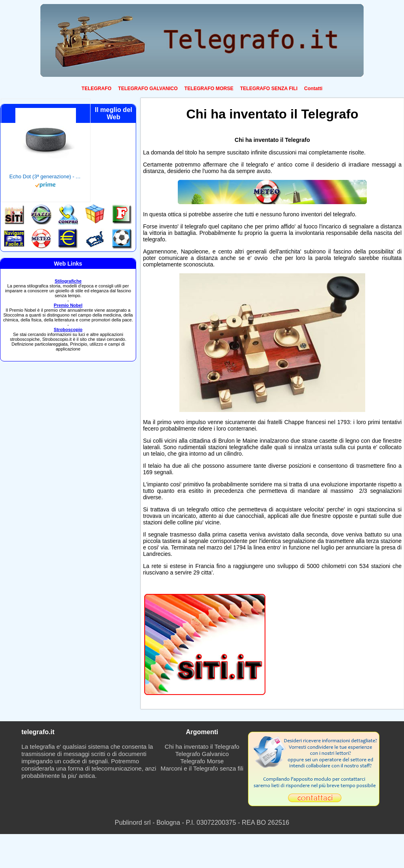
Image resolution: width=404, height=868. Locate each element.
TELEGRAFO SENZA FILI (269, 89)
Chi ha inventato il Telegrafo (202, 747)
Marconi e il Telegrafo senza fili (202, 768)
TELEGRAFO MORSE (209, 89)
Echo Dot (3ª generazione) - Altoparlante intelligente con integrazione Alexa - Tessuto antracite (46, 176)
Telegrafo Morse (202, 761)
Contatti (313, 89)
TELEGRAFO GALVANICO (148, 89)
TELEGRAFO (97, 89)
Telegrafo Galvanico (202, 754)
